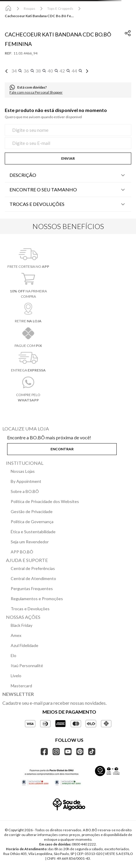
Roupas (30, 8)
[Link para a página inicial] (8, 9)
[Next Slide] (87, 71)
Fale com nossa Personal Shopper (36, 92)
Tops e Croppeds (60, 8)
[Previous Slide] (7, 71)
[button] (17, 71)
